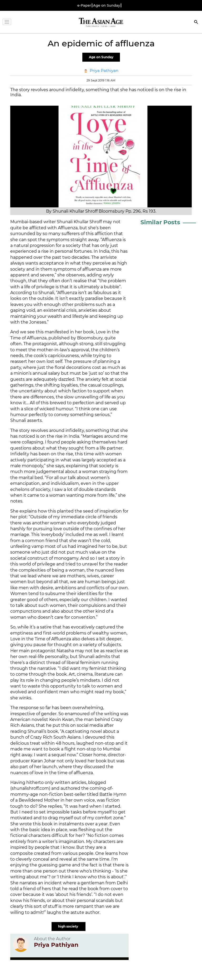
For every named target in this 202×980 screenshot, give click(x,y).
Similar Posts (160, 222)
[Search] (196, 23)
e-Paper (84, 5)
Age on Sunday (107, 5)
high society (69, 926)
